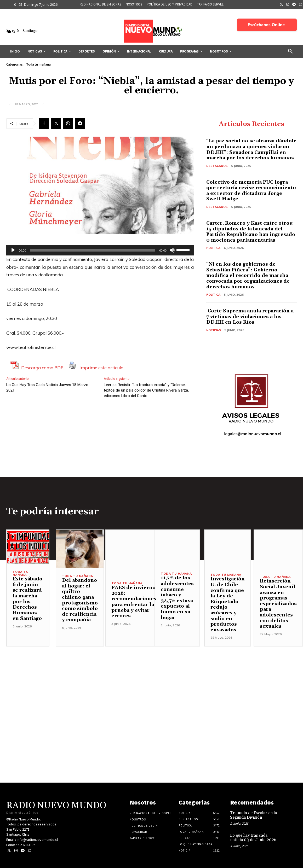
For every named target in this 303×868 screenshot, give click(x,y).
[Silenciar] (172, 250)
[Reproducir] (13, 250)
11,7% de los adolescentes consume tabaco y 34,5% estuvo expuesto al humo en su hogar (177, 598)
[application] (100, 250)
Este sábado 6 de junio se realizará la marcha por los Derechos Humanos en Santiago (27, 599)
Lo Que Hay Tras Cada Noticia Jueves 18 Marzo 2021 (47, 388)
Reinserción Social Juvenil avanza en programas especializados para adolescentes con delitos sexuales (278, 604)
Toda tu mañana (38, 65)
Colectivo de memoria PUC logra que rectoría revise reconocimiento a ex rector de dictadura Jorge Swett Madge (251, 191)
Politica (213, 248)
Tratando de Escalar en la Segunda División (253, 815)
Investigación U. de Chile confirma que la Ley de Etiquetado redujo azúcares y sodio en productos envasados (228, 605)
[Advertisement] (151, 683)
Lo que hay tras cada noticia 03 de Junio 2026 (253, 838)
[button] (290, 51)
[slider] (93, 250)
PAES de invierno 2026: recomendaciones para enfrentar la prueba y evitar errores (134, 602)
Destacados (217, 166)
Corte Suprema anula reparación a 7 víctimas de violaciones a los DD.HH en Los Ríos (250, 317)
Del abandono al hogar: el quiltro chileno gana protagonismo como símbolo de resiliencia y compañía (80, 600)
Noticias (214, 330)
